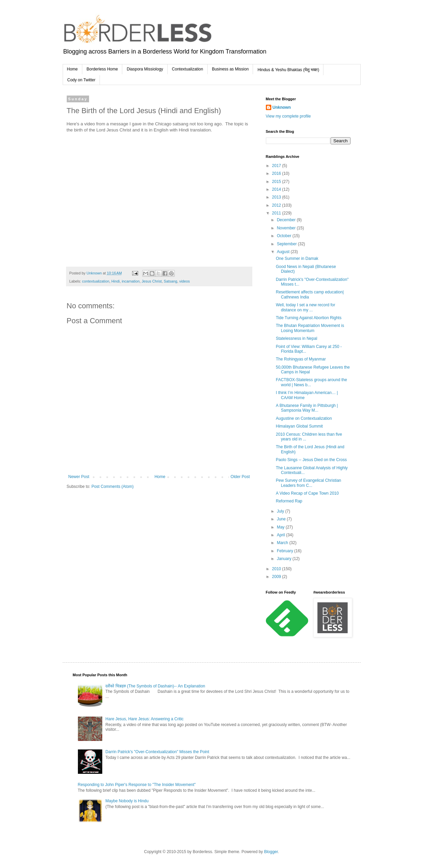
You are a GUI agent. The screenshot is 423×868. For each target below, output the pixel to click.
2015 (277, 182)
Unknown (282, 107)
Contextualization (188, 69)
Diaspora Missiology (145, 69)
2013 (277, 197)
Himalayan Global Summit (299, 426)
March (283, 543)
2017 (277, 166)
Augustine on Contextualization (304, 418)
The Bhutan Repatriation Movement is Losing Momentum (310, 328)
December (287, 220)
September (287, 244)
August (284, 252)
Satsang (171, 281)
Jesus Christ (152, 281)
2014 (277, 189)
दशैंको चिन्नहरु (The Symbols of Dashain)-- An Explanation (155, 686)
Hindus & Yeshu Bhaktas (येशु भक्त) (288, 70)
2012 (277, 205)
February (285, 551)
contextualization (96, 281)
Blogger (271, 852)
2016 (277, 173)
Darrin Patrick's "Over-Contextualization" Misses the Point (157, 752)
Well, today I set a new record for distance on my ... (305, 307)
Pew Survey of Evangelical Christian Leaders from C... (308, 483)
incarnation (131, 281)
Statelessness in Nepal (296, 338)
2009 (277, 577)
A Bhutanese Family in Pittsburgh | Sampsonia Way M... (307, 408)
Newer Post (79, 477)
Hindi (116, 281)
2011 (277, 213)
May (281, 527)
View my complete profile (288, 116)
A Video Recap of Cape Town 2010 (307, 493)
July (281, 511)
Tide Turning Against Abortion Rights (309, 318)
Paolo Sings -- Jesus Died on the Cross (311, 460)
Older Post (240, 477)
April (281, 535)
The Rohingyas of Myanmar (301, 359)
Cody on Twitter (81, 80)
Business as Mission (230, 69)
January (284, 559)
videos (184, 281)
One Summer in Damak (297, 259)
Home (72, 69)
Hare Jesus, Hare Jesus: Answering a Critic (144, 719)
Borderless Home (102, 69)
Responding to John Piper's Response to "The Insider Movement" (137, 785)
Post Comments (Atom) (113, 487)
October (284, 236)
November (287, 228)
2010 (277, 569)
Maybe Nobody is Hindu (127, 801)
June (282, 519)
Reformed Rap (289, 501)
